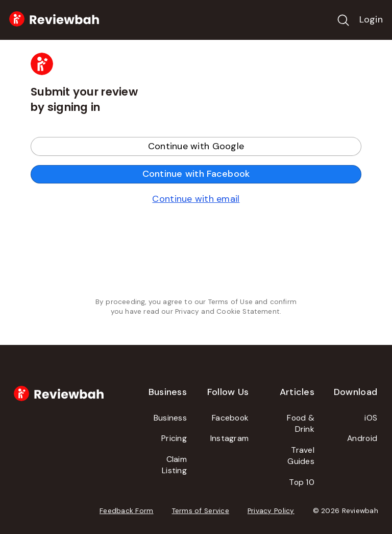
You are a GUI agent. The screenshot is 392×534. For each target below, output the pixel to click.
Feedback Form (127, 511)
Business (170, 418)
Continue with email (196, 199)
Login (371, 19)
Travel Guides (301, 456)
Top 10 (302, 482)
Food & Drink (301, 424)
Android (362, 438)
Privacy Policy (271, 511)
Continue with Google (196, 146)
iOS (371, 418)
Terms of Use (230, 302)
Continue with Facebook (196, 174)
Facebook (230, 418)
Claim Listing (174, 465)
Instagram (229, 438)
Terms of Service (201, 511)
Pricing (174, 438)
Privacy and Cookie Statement (227, 311)
